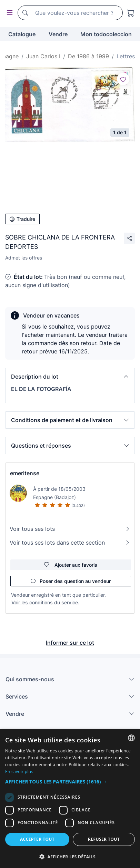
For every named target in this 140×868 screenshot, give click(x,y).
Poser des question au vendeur (71, 581)
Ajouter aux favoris (71, 565)
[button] (70, 377)
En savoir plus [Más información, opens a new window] (19, 772)
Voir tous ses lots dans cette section (70, 543)
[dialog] (70, 799)
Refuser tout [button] (104, 839)
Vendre (58, 34)
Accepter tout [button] (37, 839)
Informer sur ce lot (70, 643)
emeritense (25, 473)
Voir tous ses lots (70, 529)
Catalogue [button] (22, 34)
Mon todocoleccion (106, 34)
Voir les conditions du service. (45, 602)
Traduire (22, 219)
